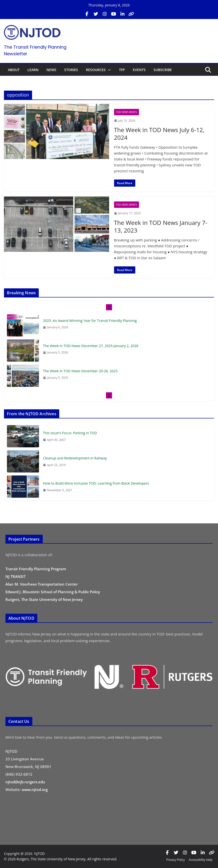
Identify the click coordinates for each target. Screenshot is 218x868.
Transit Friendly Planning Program (36, 569)
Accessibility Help (200, 860)
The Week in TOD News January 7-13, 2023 (161, 226)
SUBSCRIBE (163, 70)
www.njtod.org (35, 789)
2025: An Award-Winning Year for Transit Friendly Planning (90, 321)
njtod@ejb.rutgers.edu (25, 782)
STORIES (71, 70)
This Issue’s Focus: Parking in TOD (70, 433)
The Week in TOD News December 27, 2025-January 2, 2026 (91, 346)
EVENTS (139, 70)
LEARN (33, 70)
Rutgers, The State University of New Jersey (44, 599)
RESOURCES (96, 70)
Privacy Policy (175, 860)
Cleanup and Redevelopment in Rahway (75, 458)
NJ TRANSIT (16, 576)
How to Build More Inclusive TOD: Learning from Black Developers (96, 483)
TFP (122, 70)
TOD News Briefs (127, 112)
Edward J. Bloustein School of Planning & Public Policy (53, 592)
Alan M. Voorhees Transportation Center (42, 584)
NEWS (51, 70)
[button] (108, 70)
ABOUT (14, 70)
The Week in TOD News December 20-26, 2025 (80, 371)
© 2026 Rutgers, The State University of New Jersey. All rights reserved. (61, 859)
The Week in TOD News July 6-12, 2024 (159, 134)
